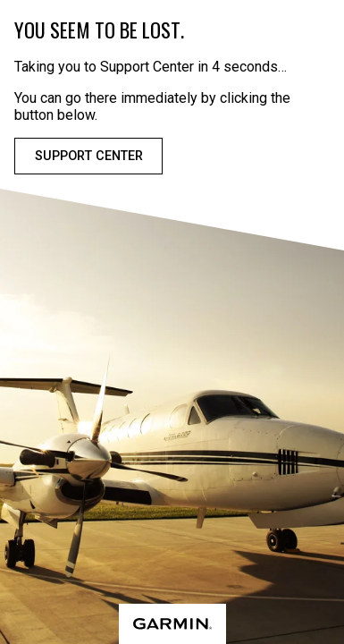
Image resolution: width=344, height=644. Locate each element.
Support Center (89, 156)
